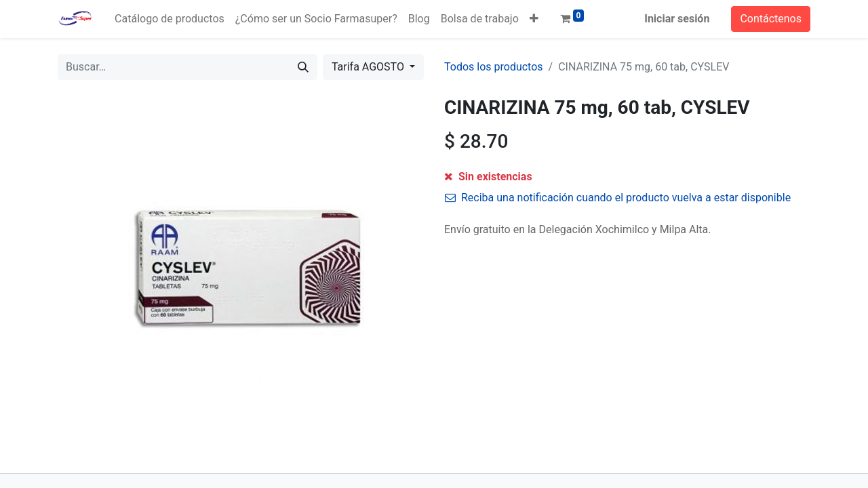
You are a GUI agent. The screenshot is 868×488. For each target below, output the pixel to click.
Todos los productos (494, 67)
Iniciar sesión (677, 19)
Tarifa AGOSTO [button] (369, 67)
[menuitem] (170, 19)
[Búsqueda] (303, 67)
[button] (534, 19)
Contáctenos (771, 19)
